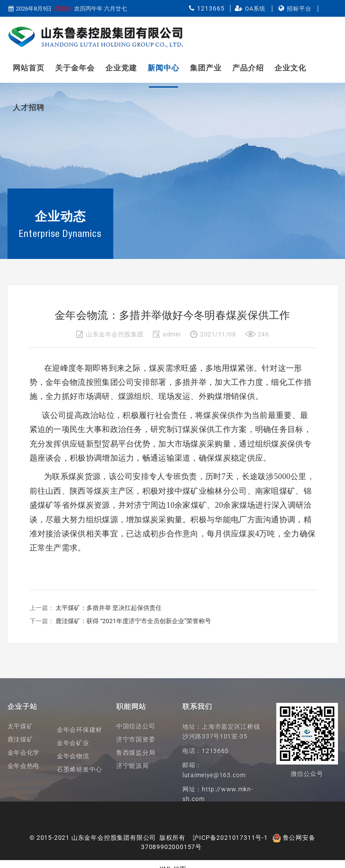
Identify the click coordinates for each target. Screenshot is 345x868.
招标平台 (299, 9)
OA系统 (255, 9)
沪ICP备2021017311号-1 (230, 838)
